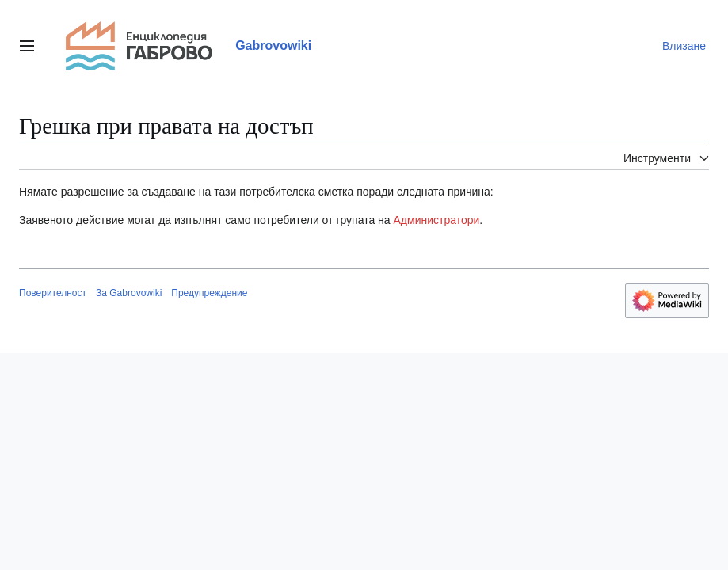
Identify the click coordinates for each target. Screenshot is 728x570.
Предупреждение (209, 293)
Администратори (437, 220)
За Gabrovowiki (129, 293)
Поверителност (53, 293)
